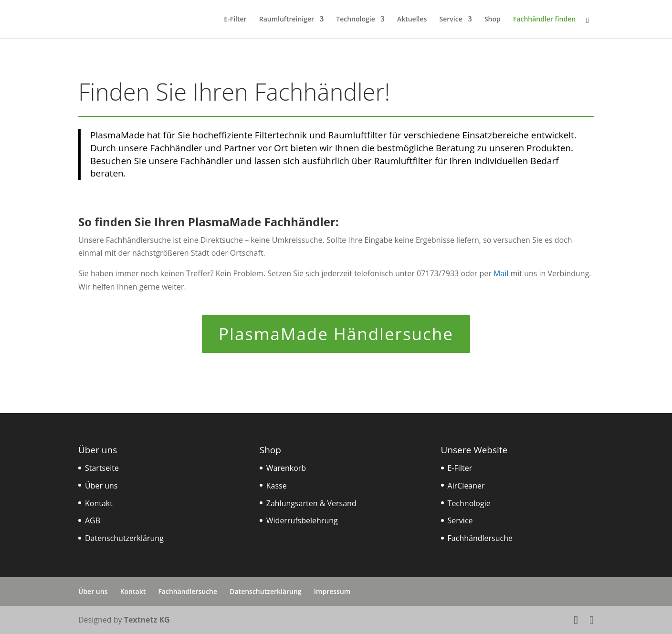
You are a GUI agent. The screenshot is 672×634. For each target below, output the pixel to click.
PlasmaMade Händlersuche (336, 334)
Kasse (277, 486)
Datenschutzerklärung (124, 538)
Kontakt (99, 503)
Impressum (332, 591)
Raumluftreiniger (287, 20)
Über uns (101, 486)
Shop (493, 20)
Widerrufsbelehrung (302, 520)
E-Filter (235, 20)
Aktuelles (412, 20)
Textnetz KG (147, 620)
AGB (93, 520)
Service (451, 20)
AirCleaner (466, 486)
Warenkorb (286, 468)
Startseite (102, 468)
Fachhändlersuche (480, 538)
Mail (501, 273)
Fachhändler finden (544, 20)
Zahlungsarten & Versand (311, 503)
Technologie (355, 20)
